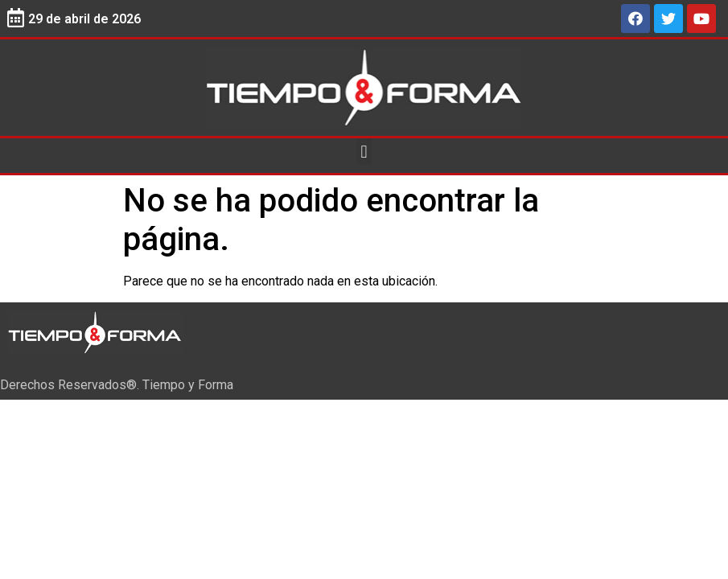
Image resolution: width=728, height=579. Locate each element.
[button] (364, 152)
